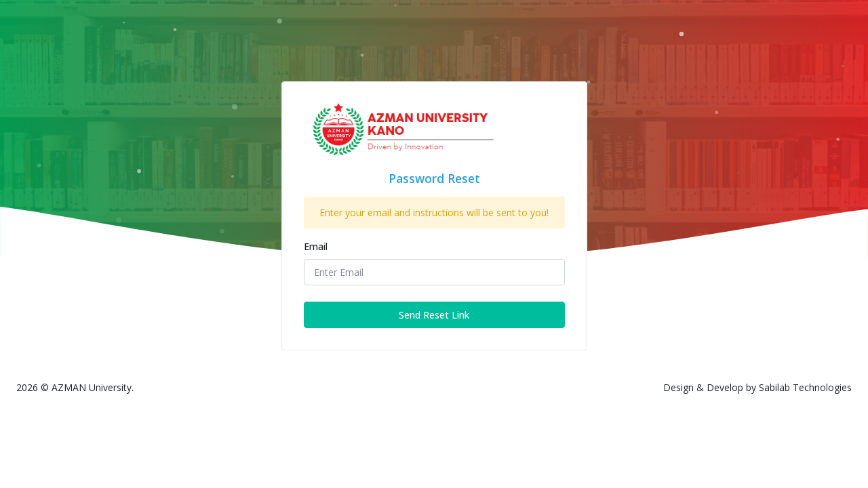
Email (316, 246)
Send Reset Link (434, 315)
